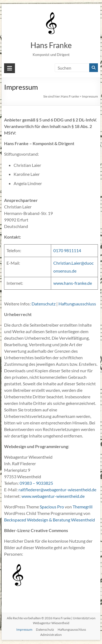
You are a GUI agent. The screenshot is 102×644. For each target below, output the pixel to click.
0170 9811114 (67, 250)
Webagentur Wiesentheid (51, 623)
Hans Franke (51, 45)
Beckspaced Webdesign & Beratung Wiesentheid (50, 520)
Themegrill (83, 507)
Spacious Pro (52, 507)
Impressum (24, 629)
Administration (51, 635)
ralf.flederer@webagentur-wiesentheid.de (57, 490)
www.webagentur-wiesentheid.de (53, 496)
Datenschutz (44, 304)
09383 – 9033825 (36, 483)
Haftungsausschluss (77, 304)
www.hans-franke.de (73, 283)
